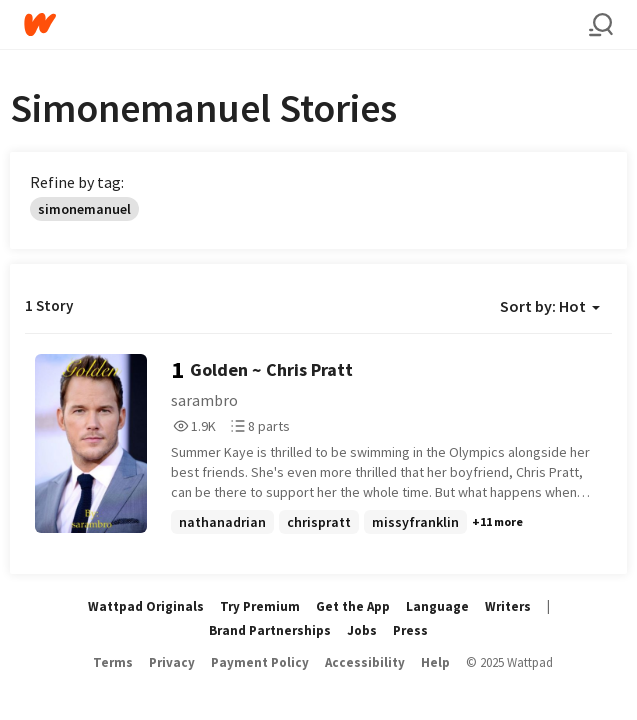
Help (435, 662)
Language (437, 606)
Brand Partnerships (270, 630)
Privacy (172, 662)
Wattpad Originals (146, 606)
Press (410, 630)
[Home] (306, 24)
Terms (113, 662)
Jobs (362, 630)
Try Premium (260, 606)
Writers (508, 606)
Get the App (353, 606)
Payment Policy (260, 662)
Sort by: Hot (550, 306)
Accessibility (365, 662)
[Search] (601, 25)
